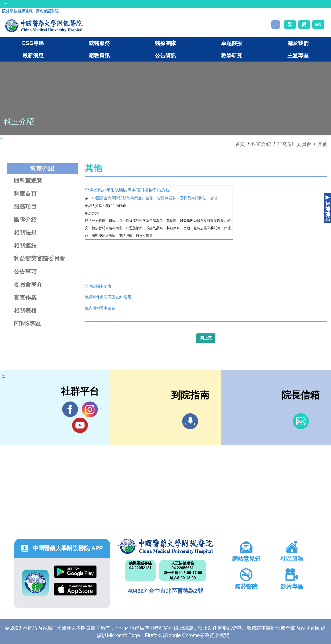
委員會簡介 (28, 284)
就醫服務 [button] (99, 43)
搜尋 (276, 25)
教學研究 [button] (232, 55)
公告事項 (25, 272)
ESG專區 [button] (33, 43)
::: (5, 4)
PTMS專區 (27, 324)
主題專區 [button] (298, 55)
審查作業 (25, 298)
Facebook (70, 409)
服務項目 (25, 206)
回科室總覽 (28, 180)
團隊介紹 (25, 220)
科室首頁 (25, 194)
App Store (75, 589)
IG (90, 409)
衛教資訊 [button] (99, 55)
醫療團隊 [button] (165, 43)
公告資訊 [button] (165, 55)
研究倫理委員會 (294, 144)
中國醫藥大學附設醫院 (165, 546)
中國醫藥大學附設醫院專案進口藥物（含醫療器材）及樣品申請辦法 (149, 198)
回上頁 (206, 338)
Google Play (75, 572)
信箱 (301, 421)
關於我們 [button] (298, 43)
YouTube (80, 425)
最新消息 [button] (33, 55)
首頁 (240, 144)
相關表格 (25, 310)
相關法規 (25, 232)
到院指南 (190, 421)
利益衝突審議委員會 (39, 258)
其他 (323, 144)
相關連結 (25, 246)
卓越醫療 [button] (232, 43)
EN (318, 24)
